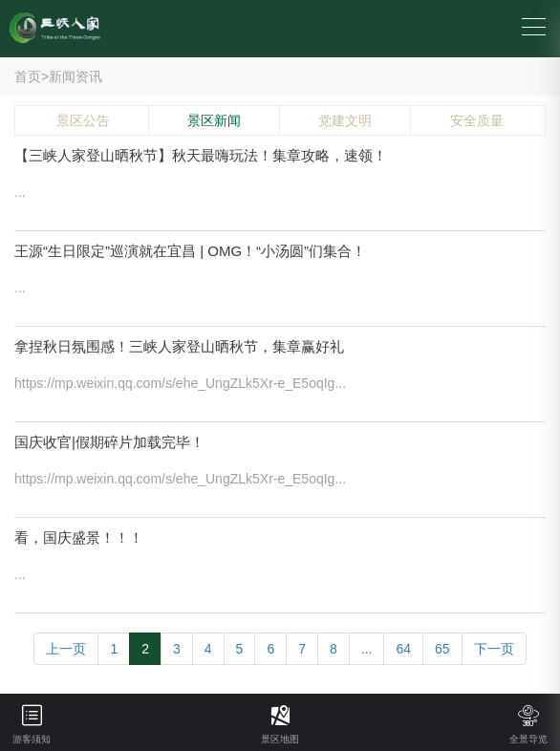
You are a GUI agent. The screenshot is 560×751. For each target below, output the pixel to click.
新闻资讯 (75, 76)
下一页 (494, 649)
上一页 (66, 649)
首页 (28, 76)
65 (442, 649)
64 (403, 649)
